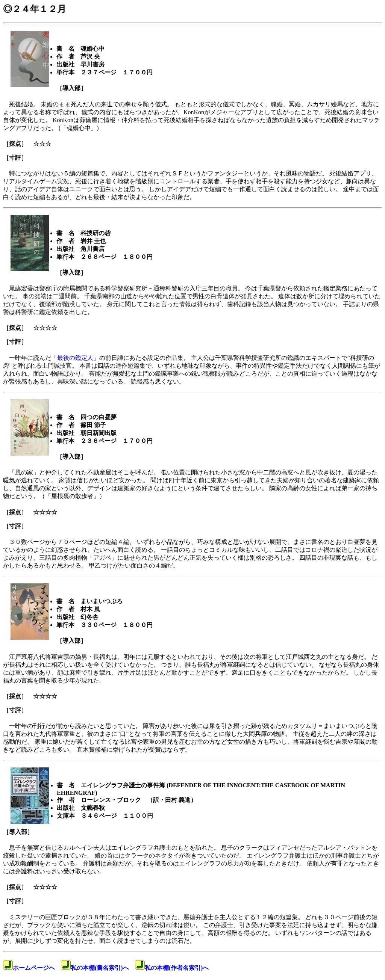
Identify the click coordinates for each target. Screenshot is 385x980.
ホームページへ (29, 968)
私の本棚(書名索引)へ (95, 968)
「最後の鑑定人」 (75, 358)
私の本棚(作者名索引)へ (172, 968)
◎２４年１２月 (35, 9)
